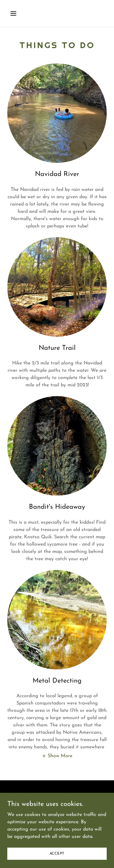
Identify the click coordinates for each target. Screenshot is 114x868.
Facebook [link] (57, 803)
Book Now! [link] (57, 796)
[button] (19, 13)
